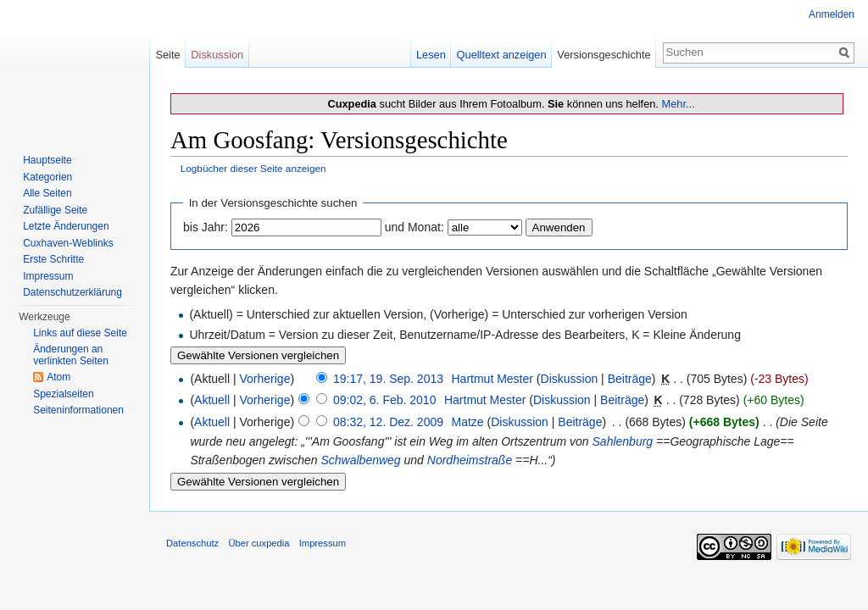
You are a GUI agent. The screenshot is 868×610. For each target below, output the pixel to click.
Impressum (48, 276)
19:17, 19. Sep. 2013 (388, 379)
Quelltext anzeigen (502, 55)
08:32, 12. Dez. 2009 (388, 422)
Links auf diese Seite (80, 333)
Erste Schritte (53, 259)
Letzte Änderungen (66, 226)
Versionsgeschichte (604, 55)
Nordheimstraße (470, 460)
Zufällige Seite (55, 210)
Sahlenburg (623, 441)
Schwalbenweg (360, 460)
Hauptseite (47, 160)
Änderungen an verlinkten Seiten (71, 355)
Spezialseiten (63, 394)
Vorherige (265, 379)
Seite (167, 55)
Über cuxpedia (259, 543)
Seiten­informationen (78, 410)
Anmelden (832, 14)
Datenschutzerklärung (72, 292)
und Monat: (415, 227)
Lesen (431, 55)
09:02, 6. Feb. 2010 (384, 400)
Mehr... (678, 104)
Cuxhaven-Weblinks (68, 243)
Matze (467, 422)
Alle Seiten (47, 193)
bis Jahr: (206, 227)
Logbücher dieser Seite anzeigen (253, 168)
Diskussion (570, 379)
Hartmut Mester (492, 379)
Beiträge (630, 379)
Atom (58, 377)
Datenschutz (192, 543)
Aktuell (212, 400)
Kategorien (47, 177)
